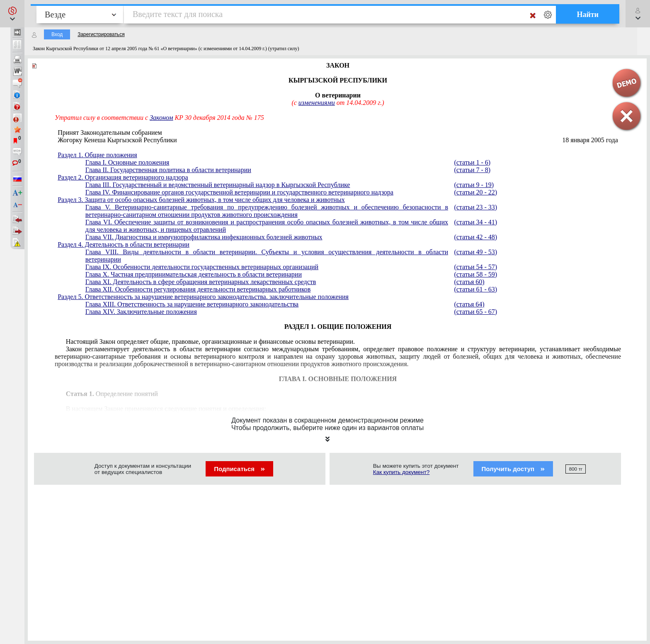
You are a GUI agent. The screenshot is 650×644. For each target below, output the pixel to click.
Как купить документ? (401, 472)
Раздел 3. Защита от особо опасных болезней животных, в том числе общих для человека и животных (201, 200)
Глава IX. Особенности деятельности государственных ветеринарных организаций (202, 267)
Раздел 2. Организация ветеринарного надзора (123, 177)
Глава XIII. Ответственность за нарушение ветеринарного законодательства (192, 304)
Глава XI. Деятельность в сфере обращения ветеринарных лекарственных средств (201, 282)
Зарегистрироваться (101, 34)
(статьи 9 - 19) (474, 185)
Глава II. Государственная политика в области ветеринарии (168, 170)
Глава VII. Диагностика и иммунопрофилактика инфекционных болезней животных (204, 237)
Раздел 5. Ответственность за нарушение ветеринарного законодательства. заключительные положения (203, 297)
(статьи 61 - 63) (475, 289)
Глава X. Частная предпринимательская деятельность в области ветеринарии (194, 274)
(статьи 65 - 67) (475, 312)
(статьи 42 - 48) (475, 237)
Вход (57, 34)
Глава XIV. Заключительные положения (141, 312)
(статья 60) (469, 282)
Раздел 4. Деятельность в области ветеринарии (124, 244)
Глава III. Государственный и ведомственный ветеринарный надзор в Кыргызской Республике (218, 185)
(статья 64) (469, 304)
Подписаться (239, 469)
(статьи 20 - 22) (475, 192)
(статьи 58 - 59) (475, 274)
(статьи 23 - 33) (475, 207)
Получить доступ (513, 469)
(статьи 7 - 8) (472, 170)
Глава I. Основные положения (127, 162)
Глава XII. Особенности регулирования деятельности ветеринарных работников (198, 289)
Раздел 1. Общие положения (97, 155)
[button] (12, 14)
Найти (588, 15)
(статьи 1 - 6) (472, 162)
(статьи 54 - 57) (475, 267)
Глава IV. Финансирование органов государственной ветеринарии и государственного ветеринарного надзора (239, 192)
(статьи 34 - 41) (475, 222)
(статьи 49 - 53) (475, 252)
